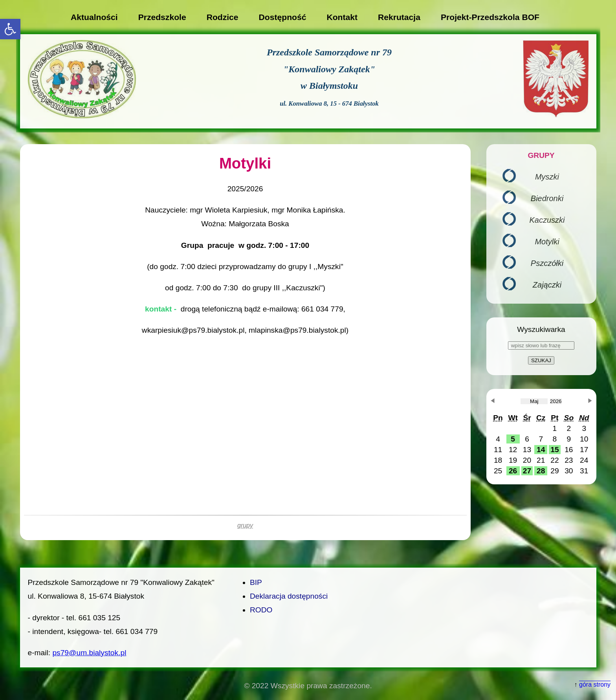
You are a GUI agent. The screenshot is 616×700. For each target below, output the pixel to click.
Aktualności (94, 17)
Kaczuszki (547, 220)
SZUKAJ (541, 360)
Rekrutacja (399, 17)
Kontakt (342, 17)
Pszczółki (547, 263)
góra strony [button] (595, 684)
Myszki (547, 177)
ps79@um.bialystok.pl (89, 653)
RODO (261, 610)
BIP (256, 582)
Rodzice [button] (223, 17)
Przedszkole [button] (162, 17)
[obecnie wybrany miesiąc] (534, 401)
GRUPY (541, 155)
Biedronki (547, 198)
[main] (245, 342)
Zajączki (547, 285)
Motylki (547, 242)
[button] (10, 29)
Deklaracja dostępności (289, 596)
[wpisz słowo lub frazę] (541, 345)
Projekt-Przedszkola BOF (490, 17)
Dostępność (283, 17)
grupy (245, 525)
